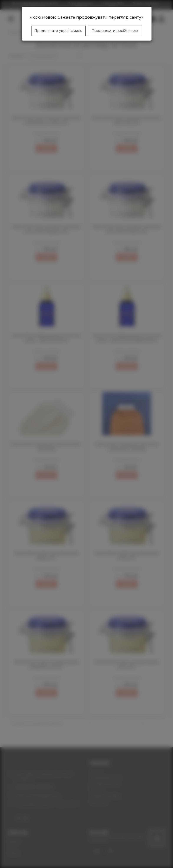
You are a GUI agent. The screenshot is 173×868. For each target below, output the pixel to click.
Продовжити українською (58, 31)
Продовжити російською (115, 31)
